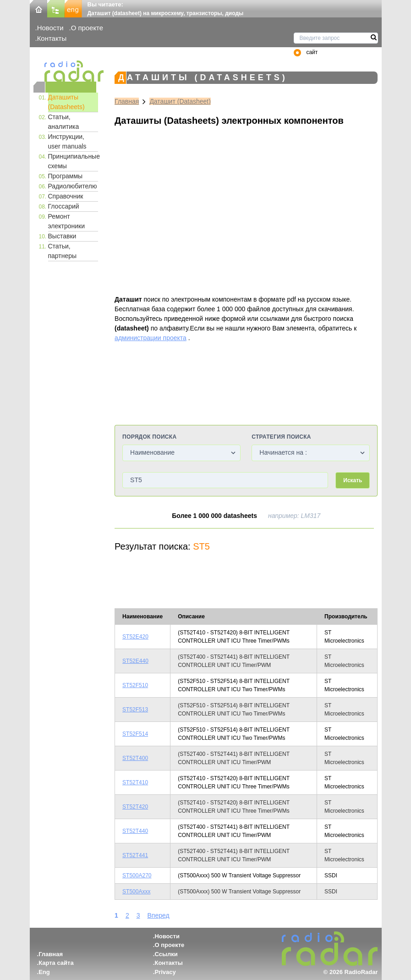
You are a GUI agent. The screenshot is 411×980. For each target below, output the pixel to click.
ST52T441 (135, 855)
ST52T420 (135, 807)
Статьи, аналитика (64, 122)
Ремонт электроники (67, 221)
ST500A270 (137, 875)
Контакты (52, 38)
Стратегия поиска (281, 437)
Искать (353, 480)
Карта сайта (56, 963)
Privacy (165, 972)
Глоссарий (64, 206)
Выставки (62, 236)
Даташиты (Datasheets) (66, 102)
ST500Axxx (136, 892)
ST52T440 (135, 831)
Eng (44, 972)
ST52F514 (135, 734)
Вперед (158, 915)
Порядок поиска (149, 437)
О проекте (87, 28)
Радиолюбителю (73, 186)
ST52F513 (135, 710)
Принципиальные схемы (73, 161)
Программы (66, 176)
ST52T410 (135, 782)
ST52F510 (135, 685)
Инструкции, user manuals (67, 141)
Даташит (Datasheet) (180, 101)
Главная (127, 101)
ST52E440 (135, 661)
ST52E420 (135, 637)
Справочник (66, 196)
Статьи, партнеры (63, 251)
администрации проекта (151, 338)
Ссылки (166, 954)
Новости (50, 28)
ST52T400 (135, 758)
